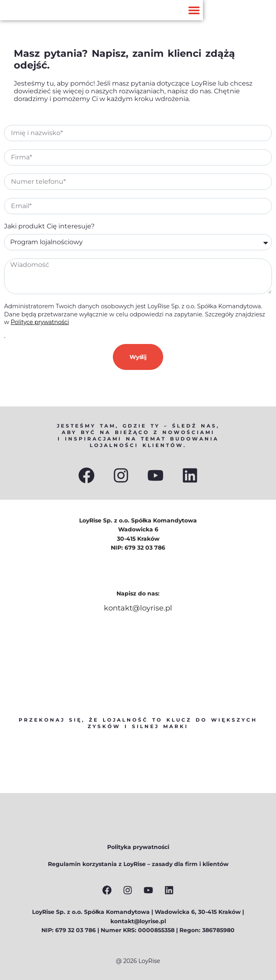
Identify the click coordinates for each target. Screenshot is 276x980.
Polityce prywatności (40, 322)
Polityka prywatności (138, 847)
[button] (194, 10)
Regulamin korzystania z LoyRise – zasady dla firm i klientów (138, 864)
